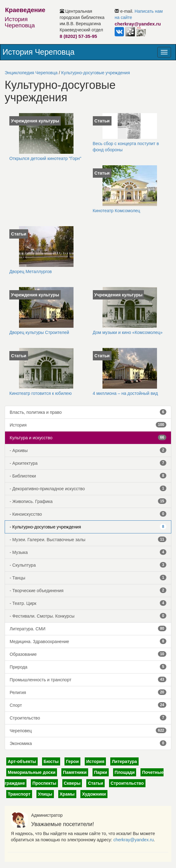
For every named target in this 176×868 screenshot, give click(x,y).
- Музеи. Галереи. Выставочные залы (88, 539)
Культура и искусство (88, 437)
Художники (94, 794)
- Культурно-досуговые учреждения (88, 527)
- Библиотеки (88, 476)
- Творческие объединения (88, 590)
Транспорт (19, 794)
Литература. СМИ (88, 628)
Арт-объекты (22, 761)
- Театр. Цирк (88, 603)
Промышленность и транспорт (88, 679)
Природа (88, 667)
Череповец (88, 730)
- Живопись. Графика (88, 501)
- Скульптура (88, 565)
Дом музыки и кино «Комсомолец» (128, 332)
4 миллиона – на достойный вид (125, 393)
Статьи (95, 783)
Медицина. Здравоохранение (88, 641)
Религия (88, 692)
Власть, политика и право (88, 412)
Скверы (72, 783)
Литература (124, 761)
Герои (72, 761)
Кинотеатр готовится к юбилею (40, 393)
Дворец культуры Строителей (39, 332)
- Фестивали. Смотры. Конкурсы (88, 616)
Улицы (45, 794)
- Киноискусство (88, 514)
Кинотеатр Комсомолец (117, 211)
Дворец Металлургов (31, 272)
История (88, 425)
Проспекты (44, 783)
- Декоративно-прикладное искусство (88, 488)
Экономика (88, 743)
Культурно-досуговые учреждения (96, 73)
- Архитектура (88, 463)
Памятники (75, 772)
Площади (125, 772)
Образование (88, 654)
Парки (101, 772)
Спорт (88, 705)
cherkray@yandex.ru (133, 840)
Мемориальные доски (32, 772)
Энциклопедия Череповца (31, 73)
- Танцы (88, 578)
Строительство (88, 718)
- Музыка (88, 552)
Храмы (67, 794)
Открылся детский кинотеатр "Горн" (45, 158)
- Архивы (88, 450)
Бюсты (51, 761)
